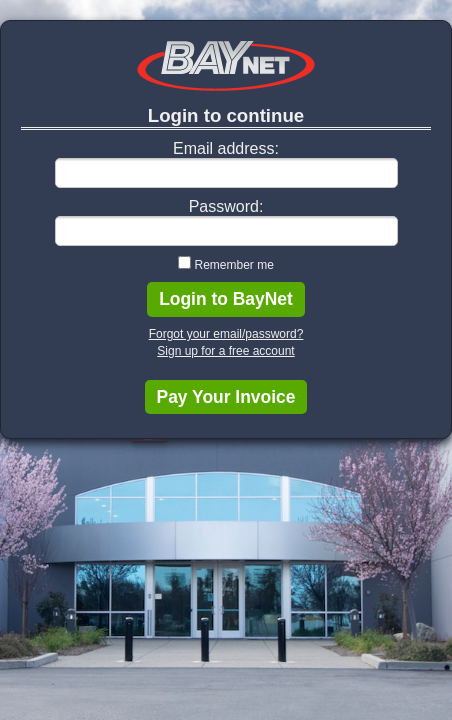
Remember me (233, 265)
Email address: (226, 148)
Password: (226, 206)
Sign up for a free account (225, 351)
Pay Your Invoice (226, 397)
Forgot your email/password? (226, 334)
